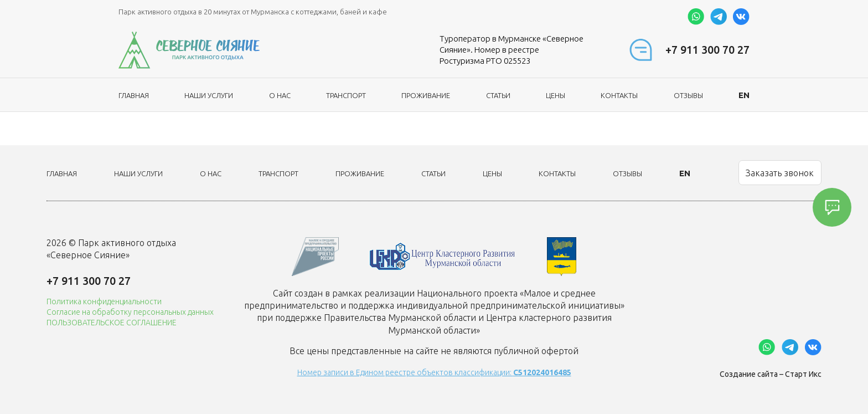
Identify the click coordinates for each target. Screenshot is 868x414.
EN (744, 95)
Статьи (498, 95)
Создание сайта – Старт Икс (771, 374)
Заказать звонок (780, 173)
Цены (556, 95)
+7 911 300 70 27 (707, 50)
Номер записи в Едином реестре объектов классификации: (434, 372)
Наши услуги (209, 95)
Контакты (619, 95)
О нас (280, 95)
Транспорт (346, 95)
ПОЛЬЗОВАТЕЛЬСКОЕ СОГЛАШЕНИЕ (112, 323)
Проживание (426, 95)
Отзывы (688, 95)
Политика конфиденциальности (104, 301)
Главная (134, 95)
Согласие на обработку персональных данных (130, 312)
